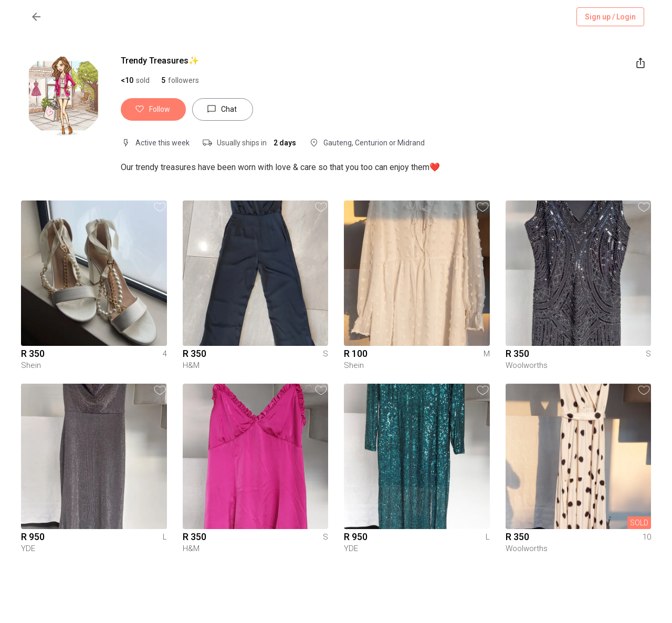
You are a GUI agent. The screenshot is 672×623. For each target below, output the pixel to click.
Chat (223, 109)
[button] (180, 80)
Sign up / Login (610, 17)
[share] (640, 63)
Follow (153, 109)
